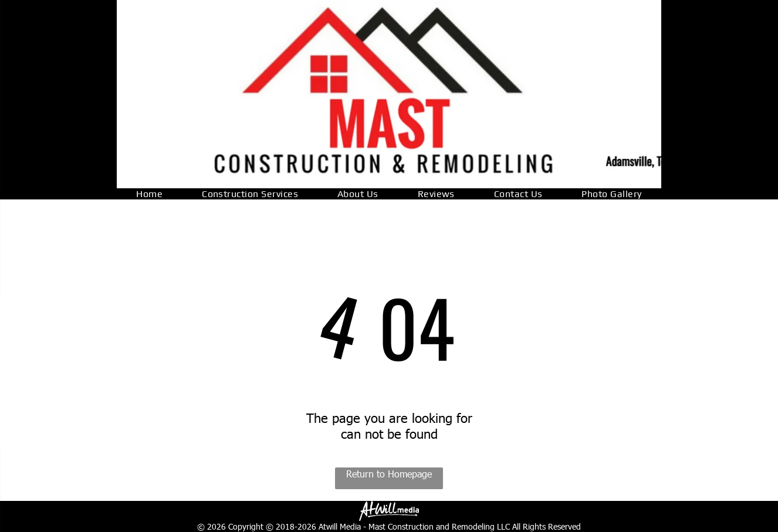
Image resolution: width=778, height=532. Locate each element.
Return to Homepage (389, 474)
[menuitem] (149, 194)
